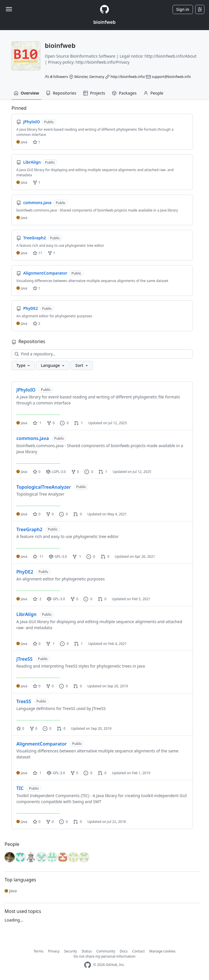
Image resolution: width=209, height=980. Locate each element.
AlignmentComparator (42, 744)
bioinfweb (104, 22)
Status (87, 951)
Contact (139, 951)
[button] (23, 365)
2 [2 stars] (37, 599)
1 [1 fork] (77, 556)
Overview (26, 93)
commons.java (33, 438)
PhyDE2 (25, 572)
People (153, 93)
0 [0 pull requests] (78, 514)
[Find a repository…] (102, 354)
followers (59, 77)
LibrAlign (26, 614)
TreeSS (24, 701)
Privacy (54, 951)
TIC (20, 788)
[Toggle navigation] (9, 9)
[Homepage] (104, 9)
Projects (94, 93)
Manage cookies (162, 951)
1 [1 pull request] (78, 423)
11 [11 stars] (38, 556)
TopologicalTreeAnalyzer (44, 487)
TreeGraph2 (29, 529)
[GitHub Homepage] (88, 965)
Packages (124, 93)
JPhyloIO (26, 390)
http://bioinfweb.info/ (128, 77)
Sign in (183, 9)
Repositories (61, 93)
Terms (39, 951)
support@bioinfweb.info (171, 77)
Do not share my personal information (104, 956)
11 (37, 253)
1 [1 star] (37, 423)
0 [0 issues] (64, 423)
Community (106, 951)
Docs (124, 951)
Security (70, 951)
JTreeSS (24, 659)
